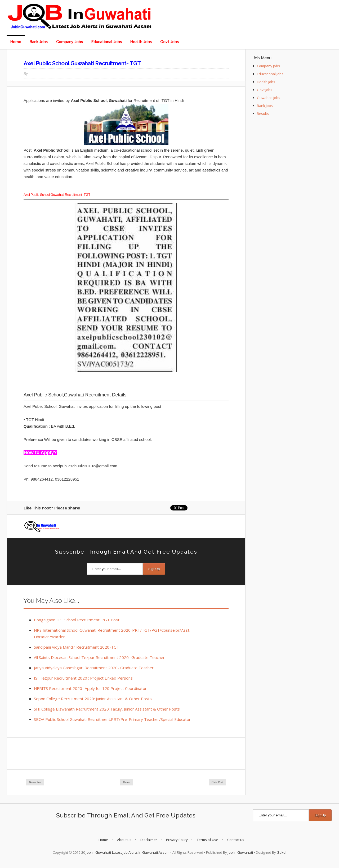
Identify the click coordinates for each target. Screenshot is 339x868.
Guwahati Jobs (269, 98)
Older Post (217, 782)
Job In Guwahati (240, 852)
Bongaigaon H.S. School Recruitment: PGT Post (77, 620)
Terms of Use (208, 840)
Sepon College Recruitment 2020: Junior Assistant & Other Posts (93, 699)
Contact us (236, 840)
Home (16, 42)
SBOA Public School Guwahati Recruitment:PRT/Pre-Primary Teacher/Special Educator (112, 719)
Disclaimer (149, 840)
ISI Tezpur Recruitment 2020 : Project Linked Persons (83, 678)
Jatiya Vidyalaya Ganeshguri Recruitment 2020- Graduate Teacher (94, 668)
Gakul (282, 852)
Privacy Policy (177, 840)
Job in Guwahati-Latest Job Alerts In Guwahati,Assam (128, 852)
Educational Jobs (107, 42)
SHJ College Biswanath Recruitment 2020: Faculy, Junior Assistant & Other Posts (107, 709)
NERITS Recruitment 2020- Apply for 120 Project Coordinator (90, 688)
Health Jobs (141, 42)
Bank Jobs (39, 42)
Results (263, 114)
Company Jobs (70, 42)
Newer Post (35, 782)
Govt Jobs (169, 42)
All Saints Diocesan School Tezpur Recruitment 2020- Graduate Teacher (99, 657)
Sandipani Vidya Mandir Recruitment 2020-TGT (77, 647)
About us (124, 840)
